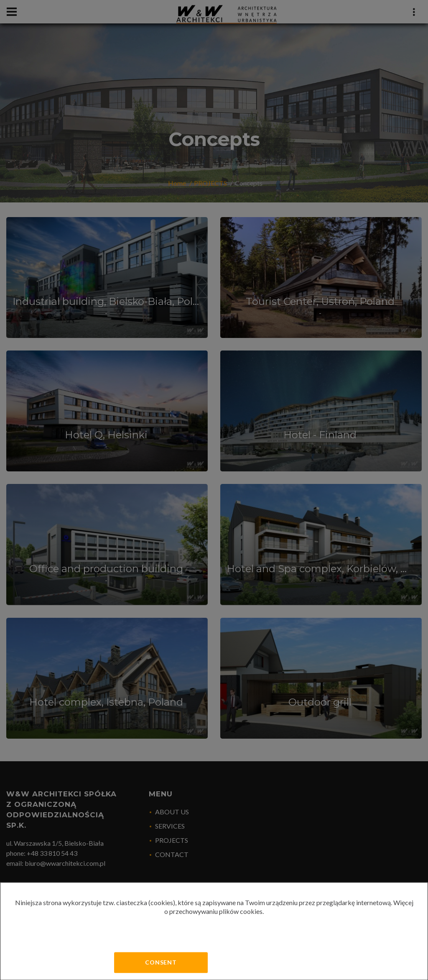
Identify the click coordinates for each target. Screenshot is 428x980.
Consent (161, 962)
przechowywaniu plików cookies (216, 911)
